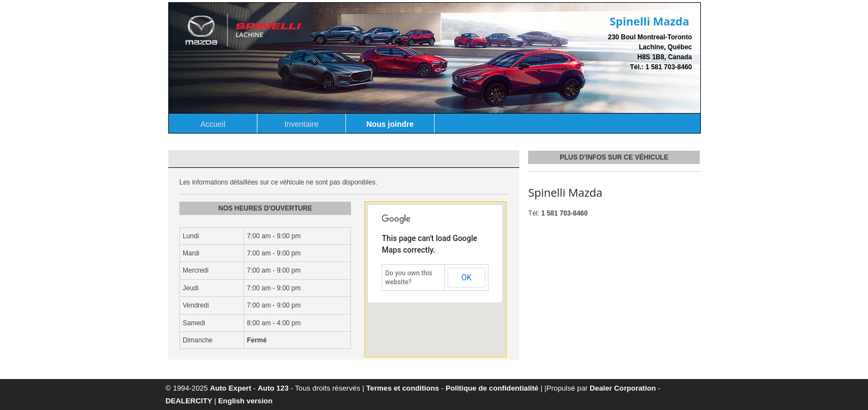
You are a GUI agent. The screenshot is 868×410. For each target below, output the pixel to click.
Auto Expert (231, 388)
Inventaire (301, 124)
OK (466, 278)
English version (245, 401)
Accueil (213, 124)
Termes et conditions (403, 388)
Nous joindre (390, 124)
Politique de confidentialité (492, 388)
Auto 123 (273, 388)
